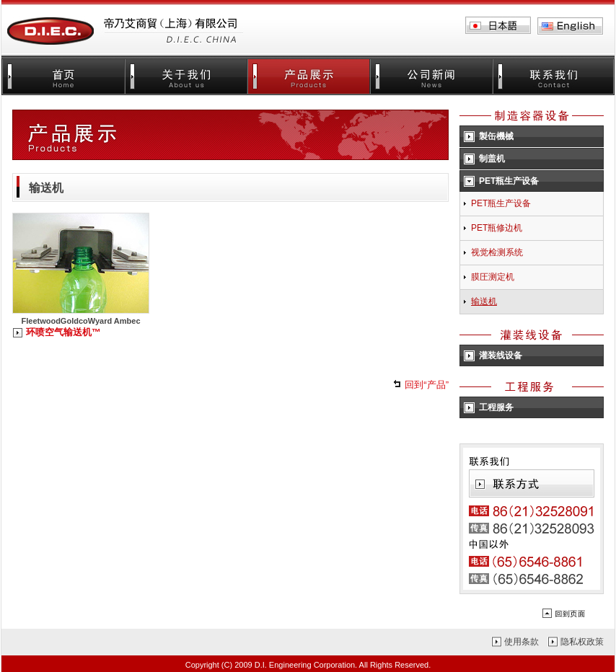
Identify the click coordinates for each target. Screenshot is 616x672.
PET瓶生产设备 (501, 203)
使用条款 (522, 642)
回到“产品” (427, 385)
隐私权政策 (582, 642)
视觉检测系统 (497, 252)
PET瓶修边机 (497, 228)
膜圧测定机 (493, 277)
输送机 (484, 301)
